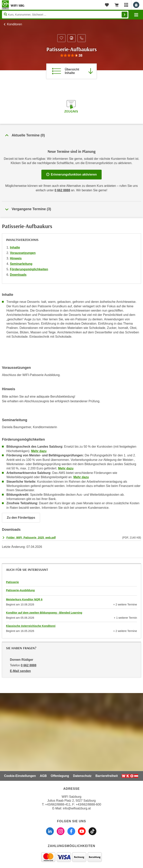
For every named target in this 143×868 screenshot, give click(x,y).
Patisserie (12, 582)
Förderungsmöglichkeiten (29, 269)
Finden (125, 15)
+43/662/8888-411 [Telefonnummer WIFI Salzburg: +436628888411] (58, 804)
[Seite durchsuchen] (65, 15)
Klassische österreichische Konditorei (31, 626)
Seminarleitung (21, 264)
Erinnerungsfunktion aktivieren (71, 174)
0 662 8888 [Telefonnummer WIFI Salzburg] (62, 190)
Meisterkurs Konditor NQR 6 (24, 599)
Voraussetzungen (23, 253)
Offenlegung (60, 776)
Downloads (18, 275)
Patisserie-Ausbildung (20, 590)
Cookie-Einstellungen (20, 776)
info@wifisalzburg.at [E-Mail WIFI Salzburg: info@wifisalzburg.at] (77, 808)
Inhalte (15, 247)
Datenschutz (82, 776)
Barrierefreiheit (107, 776)
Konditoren (14, 24)
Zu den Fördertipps (21, 518)
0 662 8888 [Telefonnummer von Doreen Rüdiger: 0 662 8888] (29, 665)
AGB (43, 776)
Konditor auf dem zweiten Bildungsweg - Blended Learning (44, 613)
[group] (71, 56)
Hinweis (16, 258)
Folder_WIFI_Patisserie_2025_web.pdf (31, 538)
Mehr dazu (39, 451)
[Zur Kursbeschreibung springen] (71, 71)
